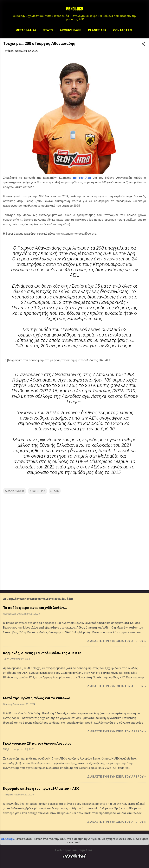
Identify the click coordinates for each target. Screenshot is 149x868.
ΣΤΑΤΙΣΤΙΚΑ (38, 491)
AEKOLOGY (74, 9)
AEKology (7, 839)
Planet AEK (97, 30)
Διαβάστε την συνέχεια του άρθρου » (117, 641)
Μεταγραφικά (26, 30)
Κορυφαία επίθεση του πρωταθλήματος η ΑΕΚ (41, 789)
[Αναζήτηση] (144, 11)
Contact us (123, 30)
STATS (48, 30)
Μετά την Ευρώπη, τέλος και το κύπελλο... (38, 698)
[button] (144, 44)
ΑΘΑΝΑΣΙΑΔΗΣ (15, 491)
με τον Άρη (82, 178)
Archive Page (70, 30)
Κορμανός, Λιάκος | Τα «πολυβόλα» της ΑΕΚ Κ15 (42, 653)
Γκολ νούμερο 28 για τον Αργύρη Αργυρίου (37, 743)
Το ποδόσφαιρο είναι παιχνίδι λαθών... (35, 608)
